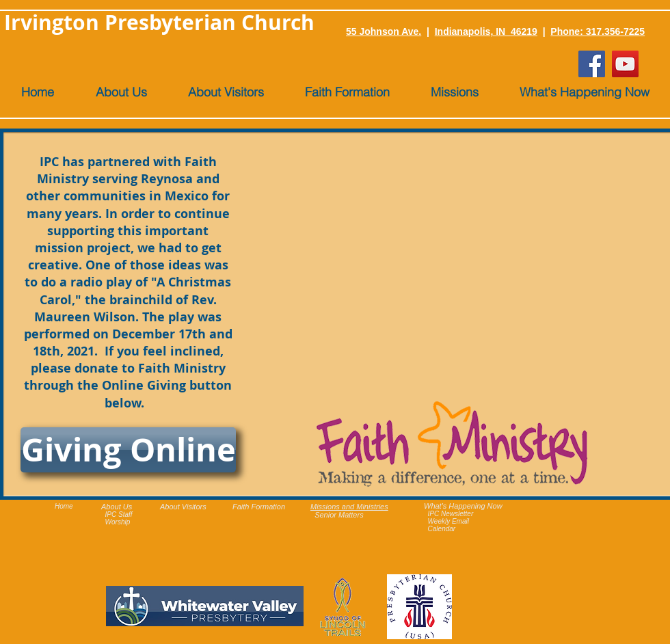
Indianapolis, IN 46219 (486, 31)
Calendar (442, 529)
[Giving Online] (128, 450)
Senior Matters (339, 515)
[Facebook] (592, 64)
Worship (118, 522)
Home (64, 506)
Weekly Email (448, 521)
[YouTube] (625, 64)
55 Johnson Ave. (384, 31)
